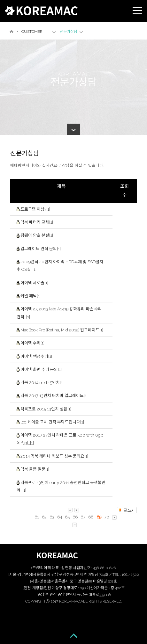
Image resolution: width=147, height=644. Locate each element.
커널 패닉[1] (31, 296)
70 (107, 517)
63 (52, 517)
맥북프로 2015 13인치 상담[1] (46, 409)
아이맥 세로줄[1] (34, 283)
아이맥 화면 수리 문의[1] (41, 369)
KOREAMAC (41, 11)
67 (83, 517)
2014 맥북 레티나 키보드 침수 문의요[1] (54, 456)
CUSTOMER (32, 32)
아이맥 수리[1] (32, 343)
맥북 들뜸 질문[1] (35, 469)
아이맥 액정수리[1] (36, 356)
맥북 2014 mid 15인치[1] (42, 383)
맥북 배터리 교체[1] (37, 222)
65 (67, 517)
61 (37, 517)
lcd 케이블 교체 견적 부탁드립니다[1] (52, 422)
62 (44, 517)
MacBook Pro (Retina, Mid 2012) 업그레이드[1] (62, 330)
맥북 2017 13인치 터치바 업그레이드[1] (54, 396)
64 (60, 517)
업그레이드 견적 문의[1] (41, 249)
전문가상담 (69, 32)
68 (91, 517)
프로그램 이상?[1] (35, 209)
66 (75, 517)
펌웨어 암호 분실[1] (37, 235)
